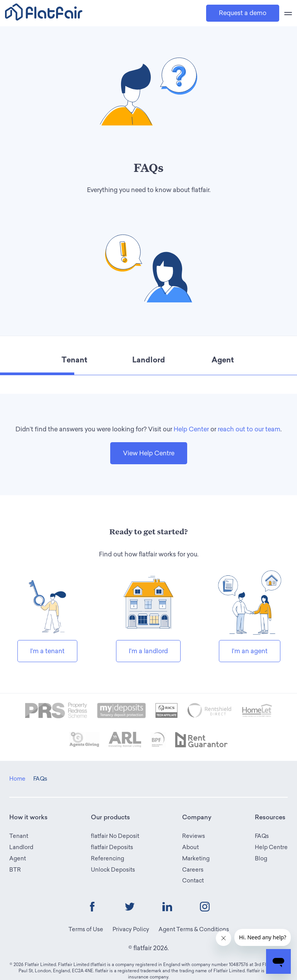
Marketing (196, 858)
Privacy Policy (131, 929)
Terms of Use (86, 929)
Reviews (194, 836)
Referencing (108, 858)
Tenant (19, 836)
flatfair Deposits (112, 847)
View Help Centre (149, 453)
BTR (15, 870)
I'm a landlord (148, 651)
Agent (18, 858)
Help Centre (271, 847)
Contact (193, 880)
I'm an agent (250, 651)
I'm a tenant (47, 651)
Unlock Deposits (113, 870)
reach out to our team (249, 429)
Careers (193, 870)
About (190, 847)
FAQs (262, 836)
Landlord (21, 847)
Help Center (191, 429)
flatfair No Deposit (115, 836)
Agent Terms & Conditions (194, 929)
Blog (261, 858)
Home (17, 779)
